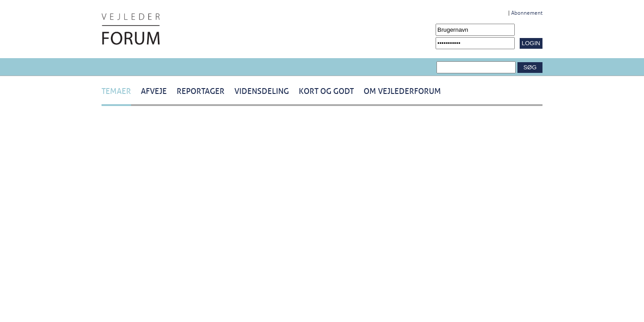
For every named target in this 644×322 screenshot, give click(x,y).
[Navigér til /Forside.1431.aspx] (131, 29)
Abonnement (527, 13)
